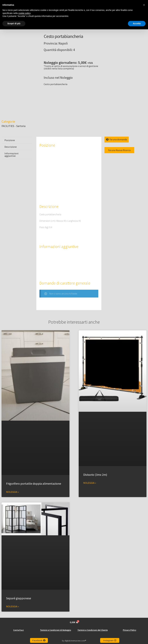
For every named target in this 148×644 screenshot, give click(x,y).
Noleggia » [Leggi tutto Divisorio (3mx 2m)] (90, 483)
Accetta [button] (137, 23)
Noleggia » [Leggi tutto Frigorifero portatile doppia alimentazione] (12, 492)
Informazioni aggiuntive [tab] (11, 154)
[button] (144, 5)
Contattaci (18, 630)
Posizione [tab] (10, 140)
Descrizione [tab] (11, 146)
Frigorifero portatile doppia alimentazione (34, 483)
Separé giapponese (19, 598)
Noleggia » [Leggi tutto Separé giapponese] (12, 606)
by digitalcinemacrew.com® (74, 640)
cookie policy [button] (24, 13)
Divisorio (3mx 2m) (95, 474)
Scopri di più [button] (14, 23)
